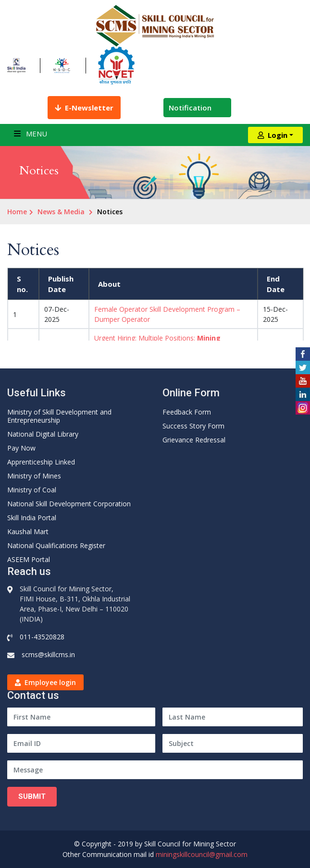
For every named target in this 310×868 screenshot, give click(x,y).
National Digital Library (43, 434)
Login (273, 135)
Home (17, 212)
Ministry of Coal (32, 490)
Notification (197, 108)
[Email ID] (81, 743)
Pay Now (21, 448)
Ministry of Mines (34, 476)
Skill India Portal (32, 518)
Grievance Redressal (194, 440)
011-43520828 (42, 637)
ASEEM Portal (29, 559)
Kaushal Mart (28, 532)
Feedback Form (187, 412)
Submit (32, 796)
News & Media (61, 212)
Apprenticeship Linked (41, 462)
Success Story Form (193, 426)
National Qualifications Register (56, 545)
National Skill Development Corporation (69, 504)
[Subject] (233, 743)
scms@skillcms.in (48, 654)
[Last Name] (233, 717)
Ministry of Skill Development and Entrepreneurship (59, 416)
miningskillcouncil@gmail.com (202, 854)
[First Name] (81, 717)
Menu (31, 134)
